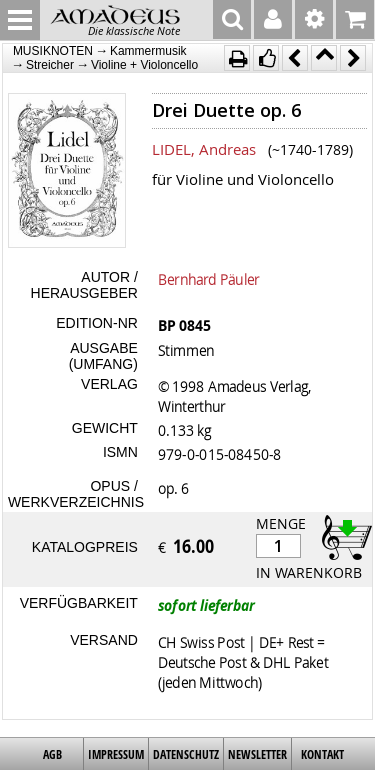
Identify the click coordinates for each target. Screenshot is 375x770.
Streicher (50, 65)
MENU (20, 20)
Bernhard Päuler (209, 279)
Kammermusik (148, 51)
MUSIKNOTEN (53, 51)
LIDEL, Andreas (204, 149)
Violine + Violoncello (144, 65)
